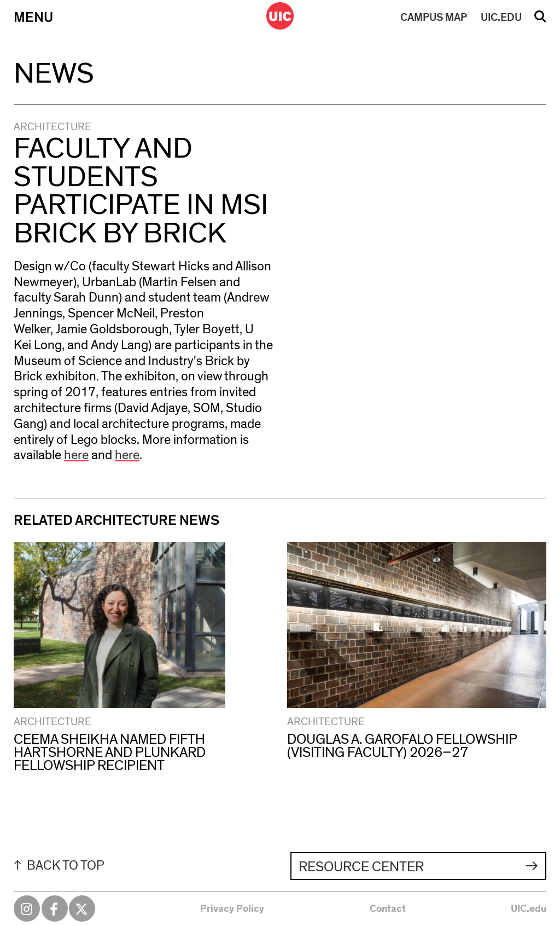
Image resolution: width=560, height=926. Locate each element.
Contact (388, 909)
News (54, 74)
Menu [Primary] (33, 18)
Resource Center (361, 867)
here (76, 455)
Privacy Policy (232, 909)
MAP (434, 18)
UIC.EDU (501, 18)
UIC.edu (529, 909)
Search (540, 20)
